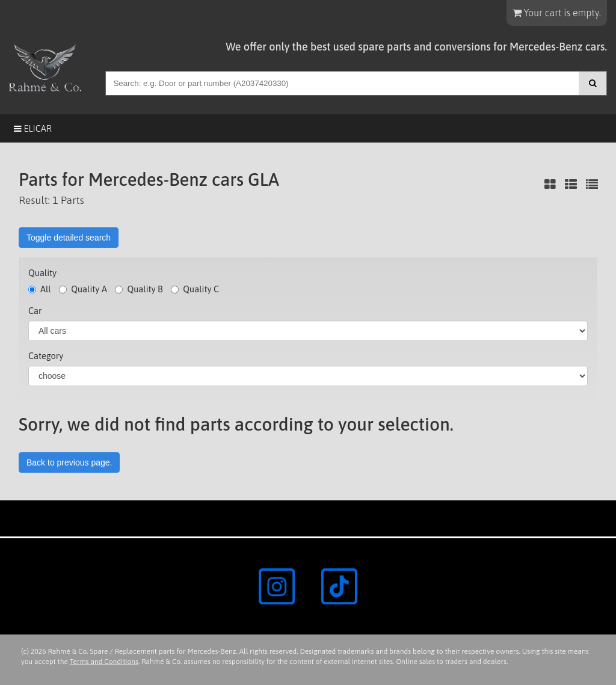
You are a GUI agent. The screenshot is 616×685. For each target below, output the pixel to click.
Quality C (195, 289)
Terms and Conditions (104, 662)
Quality (42, 273)
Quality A (83, 289)
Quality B (139, 289)
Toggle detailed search (69, 238)
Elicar (33, 128)
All (40, 289)
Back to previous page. (69, 462)
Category (46, 356)
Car (35, 311)
